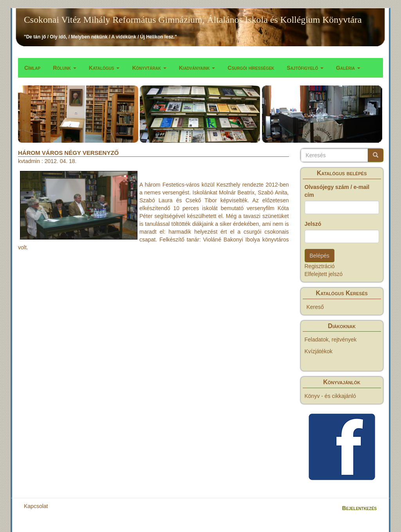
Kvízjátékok (319, 351)
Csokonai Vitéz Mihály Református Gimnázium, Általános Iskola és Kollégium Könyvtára (193, 20)
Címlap (32, 68)
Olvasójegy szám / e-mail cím (337, 191)
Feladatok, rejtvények (331, 340)
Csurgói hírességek (251, 68)
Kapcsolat (36, 506)
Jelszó (313, 224)
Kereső (315, 307)
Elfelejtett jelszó (324, 274)
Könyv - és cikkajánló (331, 396)
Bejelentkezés (359, 508)
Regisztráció (320, 266)
